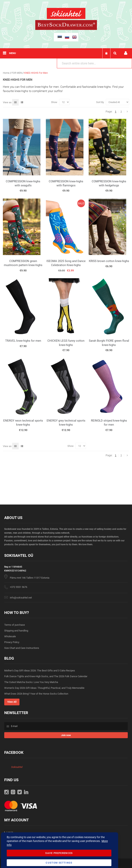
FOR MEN (17, 73)
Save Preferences (59, 853)
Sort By (100, 102)
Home (6, 73)
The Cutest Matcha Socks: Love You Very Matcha (31, 682)
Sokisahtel (17, 767)
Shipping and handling (16, 631)
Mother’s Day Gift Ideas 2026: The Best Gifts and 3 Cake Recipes (40, 671)
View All (12, 702)
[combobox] (94, 63)
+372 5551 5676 (18, 587)
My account (126, 53)
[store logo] (66, 14)
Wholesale (10, 636)
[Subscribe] (66, 735)
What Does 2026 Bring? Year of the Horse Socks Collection (36, 694)
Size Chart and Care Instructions (22, 648)
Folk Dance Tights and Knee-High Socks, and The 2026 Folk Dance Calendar (46, 676)
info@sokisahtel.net (21, 598)
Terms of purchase (15, 625)
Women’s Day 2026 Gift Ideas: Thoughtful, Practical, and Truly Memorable (44, 688)
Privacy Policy (12, 642)
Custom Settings (59, 863)
